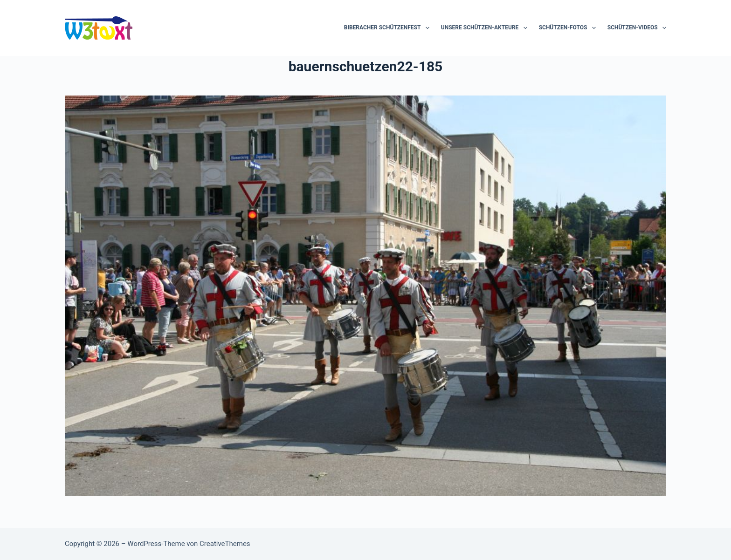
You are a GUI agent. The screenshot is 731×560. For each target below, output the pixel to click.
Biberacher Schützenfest (389, 28)
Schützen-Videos (637, 28)
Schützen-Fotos (569, 28)
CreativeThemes (225, 544)
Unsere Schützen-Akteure (486, 28)
